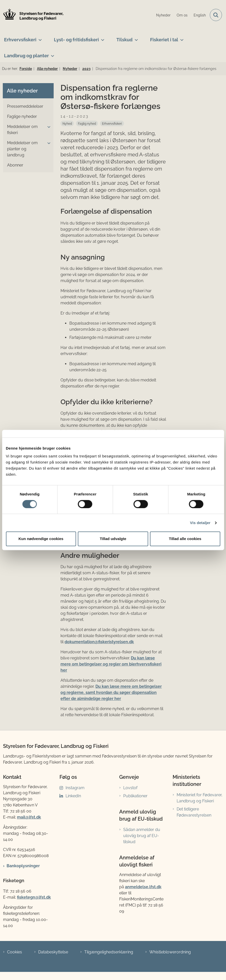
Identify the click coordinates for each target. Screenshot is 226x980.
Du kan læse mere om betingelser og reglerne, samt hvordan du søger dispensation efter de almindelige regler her (111, 692)
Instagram (75, 788)
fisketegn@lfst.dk (34, 897)
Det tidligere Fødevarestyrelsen (194, 812)
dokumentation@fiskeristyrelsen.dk (99, 642)
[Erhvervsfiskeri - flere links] (39, 38)
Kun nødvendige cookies (41, 539)
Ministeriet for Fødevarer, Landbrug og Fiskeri (200, 798)
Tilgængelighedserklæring (109, 952)
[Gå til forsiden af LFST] (32, 15)
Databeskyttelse (53, 952)
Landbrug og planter (26, 56)
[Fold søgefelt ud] (216, 15)
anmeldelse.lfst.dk (143, 887)
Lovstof (130, 788)
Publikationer (135, 796)
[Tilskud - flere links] (135, 38)
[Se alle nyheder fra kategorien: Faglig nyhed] (87, 123)
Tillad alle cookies (185, 539)
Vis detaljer (200, 523)
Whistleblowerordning (170, 952)
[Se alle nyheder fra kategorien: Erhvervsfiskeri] (112, 123)
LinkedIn (73, 796)
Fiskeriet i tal (164, 40)
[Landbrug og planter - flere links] (52, 54)
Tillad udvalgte (113, 539)
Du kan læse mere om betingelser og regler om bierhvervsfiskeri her (111, 664)
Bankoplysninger (23, 866)
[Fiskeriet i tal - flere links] (181, 38)
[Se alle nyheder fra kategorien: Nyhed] (67, 123)
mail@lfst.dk (29, 817)
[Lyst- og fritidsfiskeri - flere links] (102, 38)
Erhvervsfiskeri (20, 40)
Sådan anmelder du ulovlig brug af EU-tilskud (142, 836)
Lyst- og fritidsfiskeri (76, 40)
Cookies (15, 952)
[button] (48, 127)
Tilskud (125, 40)
